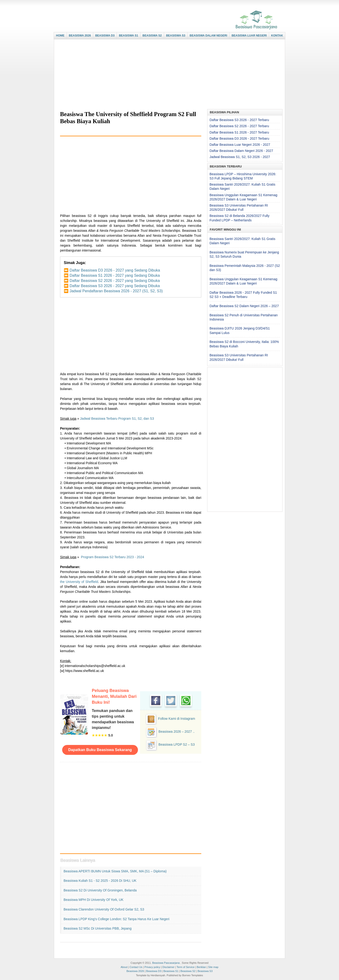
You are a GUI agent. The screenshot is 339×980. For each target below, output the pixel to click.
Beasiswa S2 (188, 971)
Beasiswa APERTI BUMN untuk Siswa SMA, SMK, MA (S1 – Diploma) (115, 871)
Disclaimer (168, 967)
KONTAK (277, 36)
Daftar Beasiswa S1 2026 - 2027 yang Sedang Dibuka (115, 275)
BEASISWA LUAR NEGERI (249, 36)
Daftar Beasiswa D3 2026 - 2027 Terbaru (239, 138)
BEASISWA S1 (129, 36)
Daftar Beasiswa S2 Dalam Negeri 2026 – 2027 (244, 306)
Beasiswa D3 (154, 971)
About (124, 967)
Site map (213, 967)
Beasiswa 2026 (135, 971)
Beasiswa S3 (205, 971)
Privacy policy (152, 967)
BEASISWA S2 (152, 36)
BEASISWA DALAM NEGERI (209, 36)
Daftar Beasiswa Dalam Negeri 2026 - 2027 (241, 151)
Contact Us (136, 967)
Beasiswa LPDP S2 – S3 (177, 744)
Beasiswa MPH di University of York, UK (93, 900)
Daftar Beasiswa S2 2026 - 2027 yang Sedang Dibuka (115, 281)
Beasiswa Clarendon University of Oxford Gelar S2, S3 (104, 909)
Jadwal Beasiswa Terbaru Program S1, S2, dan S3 (117, 419)
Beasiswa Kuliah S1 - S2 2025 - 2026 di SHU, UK (100, 881)
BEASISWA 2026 (80, 36)
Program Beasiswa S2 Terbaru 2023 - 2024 (113, 557)
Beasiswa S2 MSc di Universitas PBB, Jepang (98, 928)
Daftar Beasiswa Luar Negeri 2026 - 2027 (240, 145)
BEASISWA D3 (105, 36)
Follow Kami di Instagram (176, 719)
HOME (60, 36)
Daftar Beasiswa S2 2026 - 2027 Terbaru (239, 126)
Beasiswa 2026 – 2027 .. (176, 732)
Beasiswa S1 (171, 971)
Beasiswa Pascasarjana (166, 963)
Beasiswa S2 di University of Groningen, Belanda (100, 890)
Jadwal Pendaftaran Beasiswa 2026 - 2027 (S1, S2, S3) (116, 291)
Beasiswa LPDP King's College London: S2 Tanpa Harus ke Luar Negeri (117, 919)
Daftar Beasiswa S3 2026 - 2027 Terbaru (239, 120)
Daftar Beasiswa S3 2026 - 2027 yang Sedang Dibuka (115, 286)
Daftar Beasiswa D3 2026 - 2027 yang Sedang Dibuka (115, 270)
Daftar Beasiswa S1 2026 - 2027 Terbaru (239, 132)
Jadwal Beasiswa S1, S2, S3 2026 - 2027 (240, 157)
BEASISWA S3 (176, 36)
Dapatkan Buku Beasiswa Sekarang (100, 750)
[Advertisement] (168, 75)
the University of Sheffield (79, 582)
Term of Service (186, 967)
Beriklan (201, 967)
